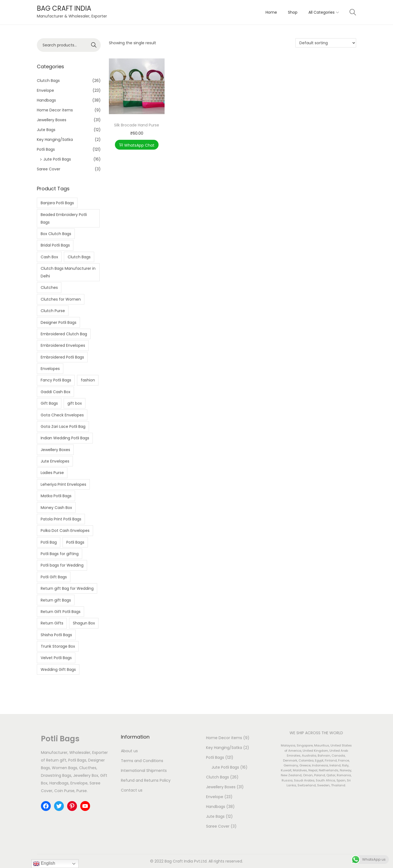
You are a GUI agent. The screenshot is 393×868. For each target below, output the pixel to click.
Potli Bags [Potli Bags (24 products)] (75, 542)
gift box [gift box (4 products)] (75, 403)
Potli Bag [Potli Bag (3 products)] (49, 542)
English (44, 864)
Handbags (46, 100)
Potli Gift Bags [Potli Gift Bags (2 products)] (54, 577)
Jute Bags (46, 130)
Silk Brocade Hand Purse (137, 125)
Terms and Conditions (142, 761)
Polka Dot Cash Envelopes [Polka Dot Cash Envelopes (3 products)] (65, 531)
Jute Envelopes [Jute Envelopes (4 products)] (55, 461)
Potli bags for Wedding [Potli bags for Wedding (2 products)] (62, 565)
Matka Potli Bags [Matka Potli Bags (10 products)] (56, 496)
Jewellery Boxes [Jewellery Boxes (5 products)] (55, 450)
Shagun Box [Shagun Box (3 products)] (84, 623)
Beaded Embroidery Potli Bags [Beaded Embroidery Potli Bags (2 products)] (64, 218)
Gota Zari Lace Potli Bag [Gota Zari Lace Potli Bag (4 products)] (63, 426)
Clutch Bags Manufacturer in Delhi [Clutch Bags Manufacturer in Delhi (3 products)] (68, 272)
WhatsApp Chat (137, 145)
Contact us (132, 790)
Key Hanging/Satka (55, 140)
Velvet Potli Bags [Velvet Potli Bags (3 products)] (56, 658)
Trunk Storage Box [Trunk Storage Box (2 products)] (58, 646)
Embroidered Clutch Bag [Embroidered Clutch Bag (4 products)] (64, 334)
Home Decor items (55, 110)
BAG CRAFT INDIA (64, 8)
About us (129, 751)
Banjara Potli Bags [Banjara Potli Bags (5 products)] (57, 203)
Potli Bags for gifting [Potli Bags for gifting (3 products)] (60, 554)
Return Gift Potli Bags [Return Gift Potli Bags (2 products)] (61, 612)
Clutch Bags (48, 81)
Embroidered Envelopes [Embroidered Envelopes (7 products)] (63, 345)
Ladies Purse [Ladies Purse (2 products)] (52, 473)
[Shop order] (326, 43)
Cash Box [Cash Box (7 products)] (49, 257)
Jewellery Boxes (52, 120)
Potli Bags (46, 149)
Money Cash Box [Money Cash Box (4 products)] (56, 508)
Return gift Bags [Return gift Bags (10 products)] (56, 600)
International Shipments (144, 771)
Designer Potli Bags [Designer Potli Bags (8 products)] (59, 322)
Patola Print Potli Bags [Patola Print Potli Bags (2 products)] (61, 519)
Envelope (45, 90)
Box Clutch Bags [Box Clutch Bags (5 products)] (56, 234)
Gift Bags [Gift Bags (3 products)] (49, 403)
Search (94, 45)
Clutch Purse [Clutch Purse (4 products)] (53, 311)
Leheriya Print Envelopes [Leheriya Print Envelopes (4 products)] (63, 484)
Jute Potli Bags (57, 159)
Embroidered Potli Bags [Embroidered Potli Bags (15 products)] (62, 357)
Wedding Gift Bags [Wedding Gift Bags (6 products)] (58, 669)
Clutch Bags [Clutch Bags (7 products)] (79, 257)
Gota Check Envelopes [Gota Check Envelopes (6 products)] (62, 415)
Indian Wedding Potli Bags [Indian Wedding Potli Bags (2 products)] (65, 438)
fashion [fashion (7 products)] (88, 380)
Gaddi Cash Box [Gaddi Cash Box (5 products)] (56, 392)
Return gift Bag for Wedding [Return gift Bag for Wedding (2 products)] (67, 588)
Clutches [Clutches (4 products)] (49, 288)
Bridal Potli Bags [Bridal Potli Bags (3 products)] (55, 245)
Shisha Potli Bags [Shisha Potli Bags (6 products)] (56, 635)
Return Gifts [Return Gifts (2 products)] (52, 623)
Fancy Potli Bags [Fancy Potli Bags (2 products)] (56, 380)
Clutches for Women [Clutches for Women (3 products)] (61, 299)
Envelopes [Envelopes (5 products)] (50, 369)
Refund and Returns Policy (146, 780)
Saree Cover (49, 169)
